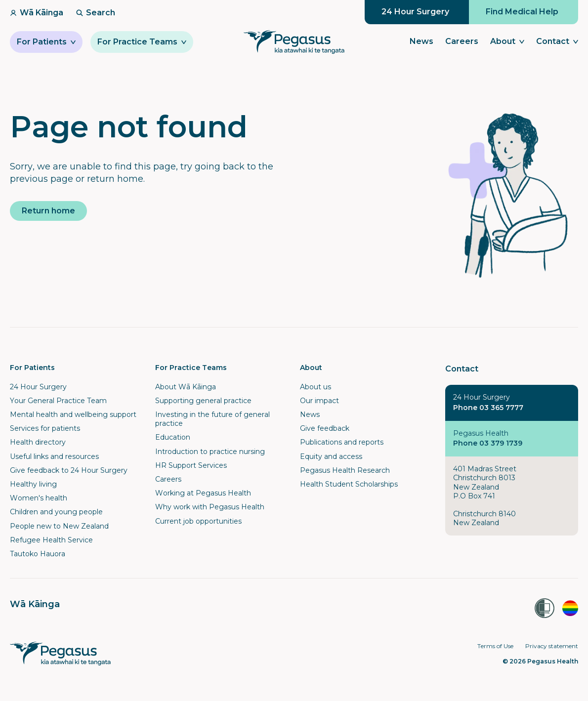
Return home (48, 211)
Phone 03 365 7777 (488, 408)
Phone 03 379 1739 (488, 443)
